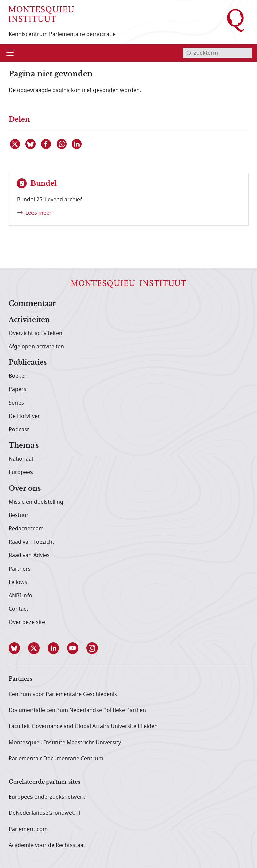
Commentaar (32, 304)
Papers (18, 389)
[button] (18, 648)
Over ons (25, 489)
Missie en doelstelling (36, 502)
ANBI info (21, 596)
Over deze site (27, 622)
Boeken (18, 376)
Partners (20, 569)
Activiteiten (29, 320)
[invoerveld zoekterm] (217, 53)
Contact (19, 609)
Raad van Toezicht (31, 542)
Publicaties (28, 363)
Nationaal (21, 459)
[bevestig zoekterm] (188, 53)
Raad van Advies (29, 555)
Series (16, 403)
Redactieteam (26, 529)
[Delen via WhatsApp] (62, 144)
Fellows (18, 582)
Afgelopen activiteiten (36, 347)
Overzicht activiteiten (36, 333)
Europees (21, 472)
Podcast (19, 430)
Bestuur (19, 515)
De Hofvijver (24, 416)
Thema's (24, 446)
